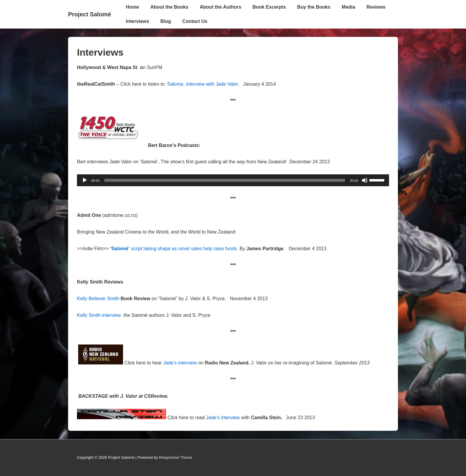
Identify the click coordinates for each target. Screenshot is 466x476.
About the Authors (221, 7)
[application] (233, 180)
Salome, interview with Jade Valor (202, 84)
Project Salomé (90, 14)
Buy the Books (314, 7)
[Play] (85, 180)
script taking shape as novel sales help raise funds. (174, 249)
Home (133, 7)
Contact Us (195, 21)
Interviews (138, 21)
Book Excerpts (269, 7)
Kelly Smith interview (100, 315)
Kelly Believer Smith (98, 299)
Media (348, 7)
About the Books (169, 7)
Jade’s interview (181, 363)
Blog (166, 21)
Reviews (376, 7)
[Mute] (365, 180)
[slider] (225, 180)
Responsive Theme (176, 457)
